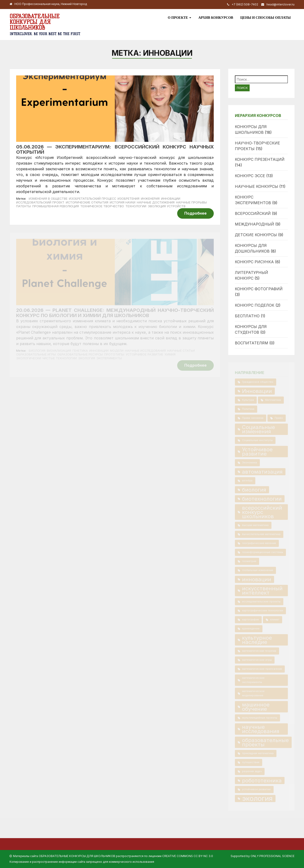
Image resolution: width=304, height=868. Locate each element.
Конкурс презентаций (260, 159)
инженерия (150, 199)
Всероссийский (253, 213)
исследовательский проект (40, 202)
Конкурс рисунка (254, 262)
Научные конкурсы (256, 186)
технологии (136, 206)
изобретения (128, 199)
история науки (123, 202)
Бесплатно (247, 316)
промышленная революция (56, 206)
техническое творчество (102, 206)
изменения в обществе (48, 199)
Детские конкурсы (256, 235)
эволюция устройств (167, 206)
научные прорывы (191, 202)
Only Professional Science (273, 856)
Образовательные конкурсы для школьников (35, 22)
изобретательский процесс (93, 199)
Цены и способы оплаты (266, 18)
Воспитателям (252, 343)
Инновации (171, 199)
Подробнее (195, 213)
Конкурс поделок (255, 305)
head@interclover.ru (280, 4)
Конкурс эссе (250, 176)
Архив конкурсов (216, 18)
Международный (254, 224)
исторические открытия (87, 202)
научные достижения (156, 202)
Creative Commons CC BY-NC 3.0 (188, 856)
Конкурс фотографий (259, 289)
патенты (24, 206)
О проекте (179, 18)
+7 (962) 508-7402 (245, 4)
